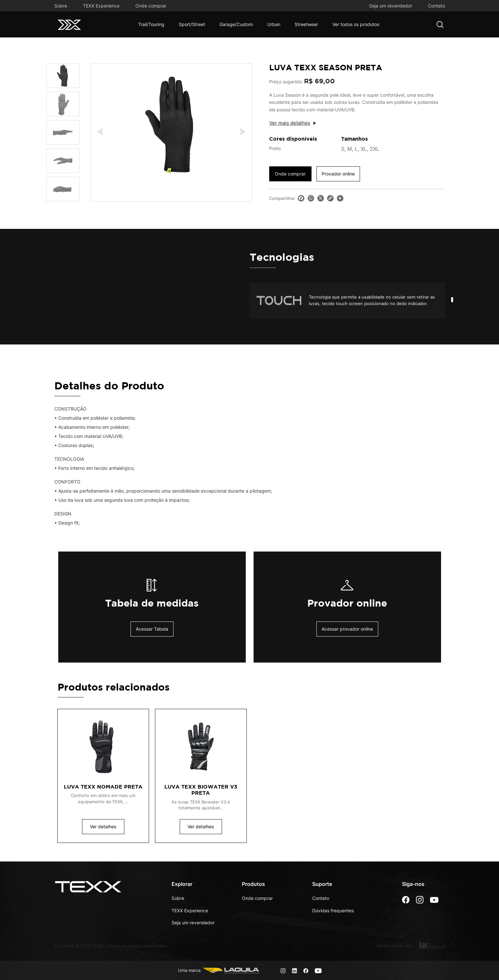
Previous (103, 132)
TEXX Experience (101, 6)
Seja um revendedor (391, 6)
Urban (274, 24)
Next (239, 132)
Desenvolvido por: (411, 945)
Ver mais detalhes (290, 123)
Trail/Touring (151, 24)
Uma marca (219, 971)
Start (437, 326)
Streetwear (306, 24)
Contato (437, 6)
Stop (442, 326)
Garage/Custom (236, 24)
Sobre (61, 6)
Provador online (338, 174)
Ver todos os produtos (356, 24)
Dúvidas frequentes (333, 910)
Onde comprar (151, 6)
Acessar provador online (347, 629)
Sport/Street (192, 24)
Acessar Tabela (152, 629)
